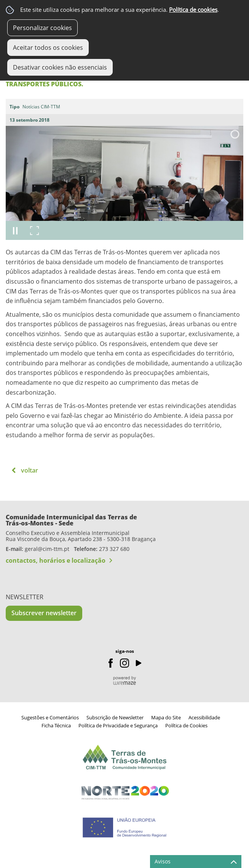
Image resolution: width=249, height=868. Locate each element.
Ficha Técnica (56, 725)
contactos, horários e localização (56, 560)
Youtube (138, 663)
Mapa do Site (166, 717)
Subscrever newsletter (44, 613)
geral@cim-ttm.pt (47, 549)
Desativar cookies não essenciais (60, 67)
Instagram (124, 663)
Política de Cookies (186, 725)
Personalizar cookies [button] (42, 28)
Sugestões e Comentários (50, 717)
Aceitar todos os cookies (48, 48)
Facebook (111, 663)
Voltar (30, 470)
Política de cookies (193, 10)
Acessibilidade (204, 717)
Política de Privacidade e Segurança (118, 725)
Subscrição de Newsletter (115, 717)
